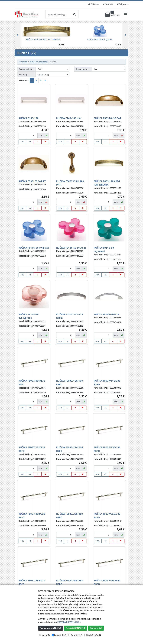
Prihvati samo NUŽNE (51, 628)
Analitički (76, 635)
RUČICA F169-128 (29, 118)
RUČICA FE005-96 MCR (107, 314)
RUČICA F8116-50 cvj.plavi (34, 248)
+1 (30, 142)
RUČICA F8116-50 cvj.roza (71, 248)
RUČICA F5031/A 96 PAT (108, 118)
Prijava (122, 4)
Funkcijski (59, 635)
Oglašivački (93, 635)
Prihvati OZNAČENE (76, 628)
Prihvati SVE (96, 628)
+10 (22, 142)
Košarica (112, 14)
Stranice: (24, 81)
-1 (38, 142)
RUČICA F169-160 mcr (69, 118)
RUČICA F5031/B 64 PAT (32, 181)
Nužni (45, 635)
